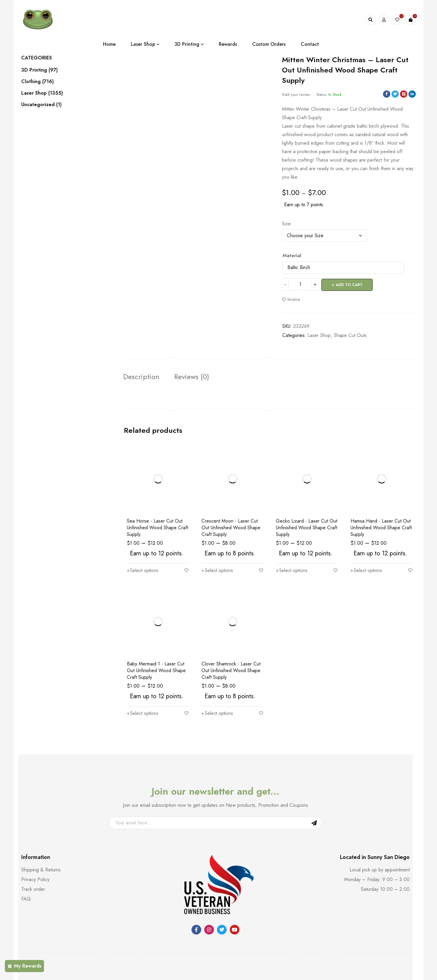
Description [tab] (142, 376)
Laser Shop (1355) (42, 93)
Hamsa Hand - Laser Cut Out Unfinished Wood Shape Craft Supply (381, 528)
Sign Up (314, 823)
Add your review (296, 94)
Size (286, 224)
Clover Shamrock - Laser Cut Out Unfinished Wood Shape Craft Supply (231, 670)
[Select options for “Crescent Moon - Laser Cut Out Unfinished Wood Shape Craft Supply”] (218, 571)
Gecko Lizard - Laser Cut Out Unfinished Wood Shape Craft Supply (307, 528)
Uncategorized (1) (41, 105)
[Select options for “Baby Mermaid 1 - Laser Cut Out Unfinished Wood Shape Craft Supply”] (143, 713)
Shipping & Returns (41, 870)
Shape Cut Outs (350, 335)
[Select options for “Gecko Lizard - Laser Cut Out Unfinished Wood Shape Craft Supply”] (292, 571)
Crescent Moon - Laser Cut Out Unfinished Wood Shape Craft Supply (231, 528)
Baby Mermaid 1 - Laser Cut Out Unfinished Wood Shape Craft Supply (156, 670)
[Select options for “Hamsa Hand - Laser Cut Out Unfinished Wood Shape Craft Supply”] (367, 571)
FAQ (26, 899)
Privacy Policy (35, 879)
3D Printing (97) (39, 70)
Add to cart (349, 284)
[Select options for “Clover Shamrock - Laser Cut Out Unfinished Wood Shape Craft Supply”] (218, 713)
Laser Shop (319, 335)
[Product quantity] (300, 285)
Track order (33, 889)
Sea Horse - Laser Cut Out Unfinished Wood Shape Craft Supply (158, 528)
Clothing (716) (37, 82)
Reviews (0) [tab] (193, 376)
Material (292, 256)
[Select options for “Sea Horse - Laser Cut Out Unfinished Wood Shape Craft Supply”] (143, 571)
